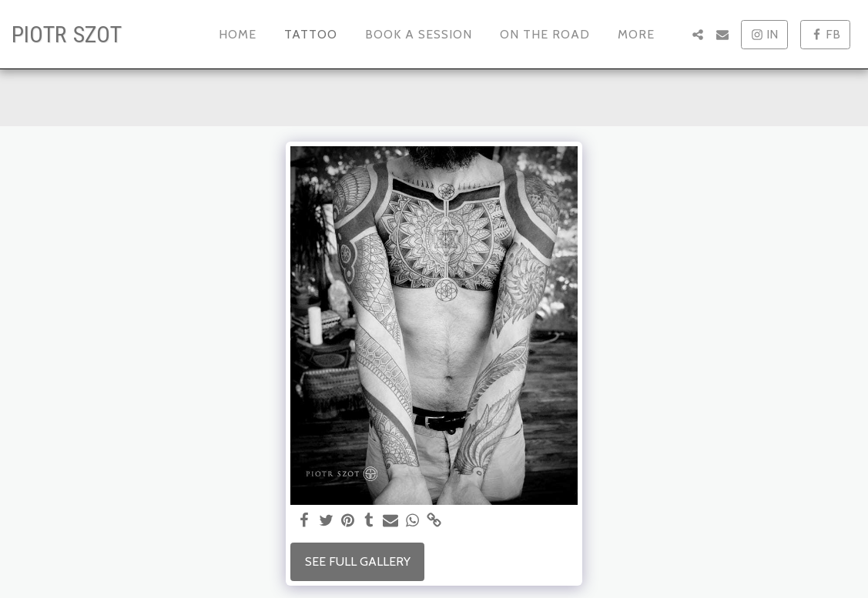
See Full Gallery (358, 561)
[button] (698, 35)
